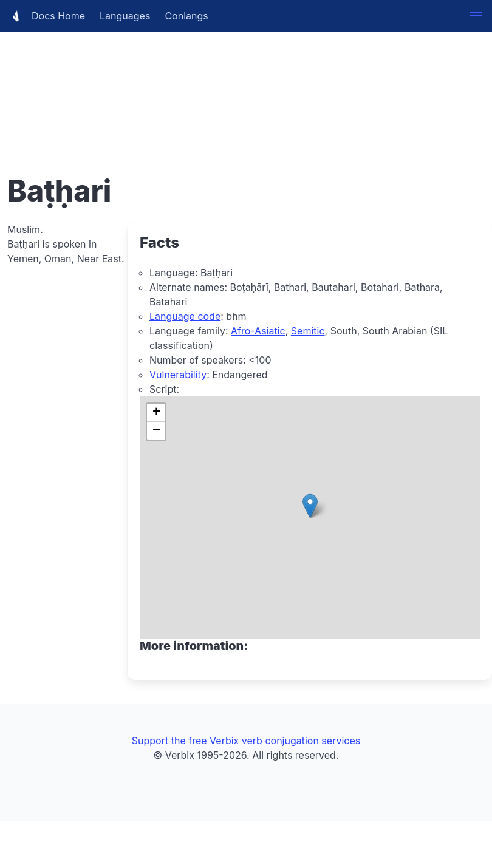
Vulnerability (178, 375)
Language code (185, 316)
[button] (476, 16)
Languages (125, 16)
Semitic (308, 331)
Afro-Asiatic (258, 331)
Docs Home (46, 16)
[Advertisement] (246, 85)
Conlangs (186, 16)
